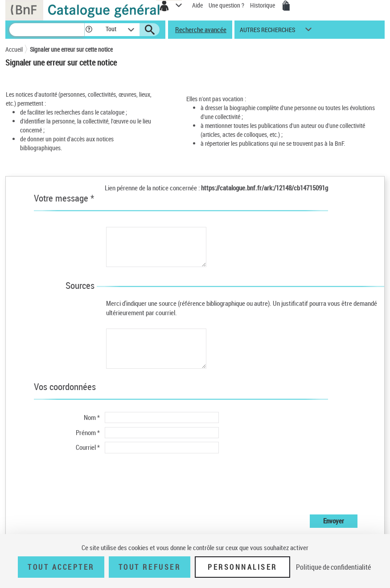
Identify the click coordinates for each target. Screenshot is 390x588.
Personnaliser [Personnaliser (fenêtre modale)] (242, 567)
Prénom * (88, 432)
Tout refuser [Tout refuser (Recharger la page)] (150, 567)
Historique (263, 5)
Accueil (14, 49)
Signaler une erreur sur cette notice (71, 49)
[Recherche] (47, 30)
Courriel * (88, 447)
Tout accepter (61, 567)
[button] (89, 30)
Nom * (92, 417)
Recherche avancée (201, 29)
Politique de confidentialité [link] (333, 567)
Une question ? (226, 5)
